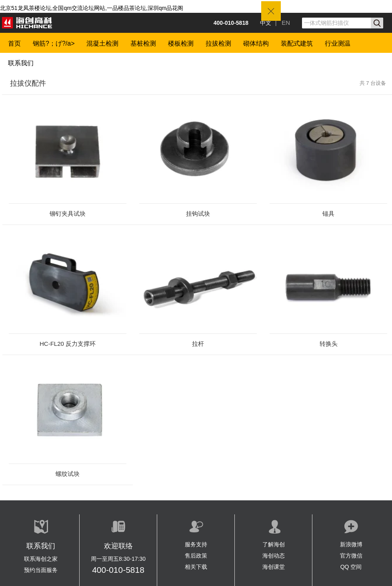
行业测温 (338, 43)
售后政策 (196, 556)
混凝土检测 (102, 43)
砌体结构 (256, 43)
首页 (14, 43)
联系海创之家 (41, 559)
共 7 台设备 (373, 83)
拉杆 (198, 344)
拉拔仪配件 (28, 83)
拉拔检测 (218, 43)
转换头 (329, 344)
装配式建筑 (297, 43)
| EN (283, 23)
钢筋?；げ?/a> (54, 43)
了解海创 (274, 544)
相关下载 (196, 567)
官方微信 (351, 556)
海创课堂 (274, 567)
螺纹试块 (68, 474)
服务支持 (196, 544)
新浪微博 (351, 544)
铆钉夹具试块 (68, 214)
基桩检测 (143, 43)
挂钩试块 (198, 214)
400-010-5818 (118, 570)
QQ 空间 (351, 567)
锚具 (328, 214)
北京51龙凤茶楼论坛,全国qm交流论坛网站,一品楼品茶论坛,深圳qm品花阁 (92, 8)
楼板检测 (181, 43)
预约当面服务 (41, 570)
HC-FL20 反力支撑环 (68, 344)
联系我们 (21, 63)
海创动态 (274, 556)
